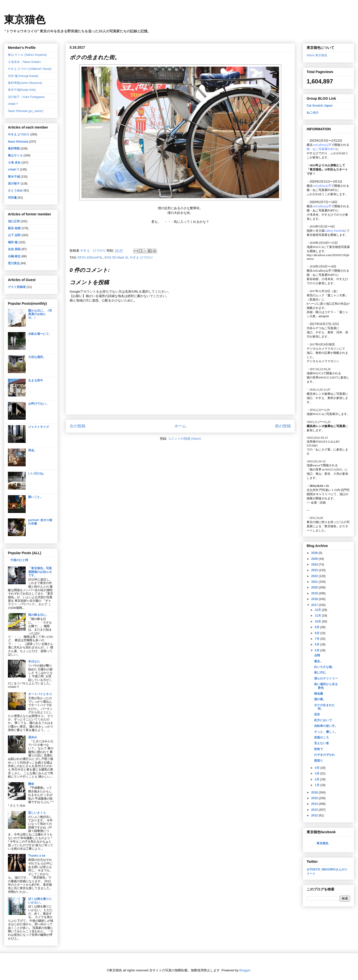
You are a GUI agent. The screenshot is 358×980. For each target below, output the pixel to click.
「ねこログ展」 (323, 450)
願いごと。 (36, 497)
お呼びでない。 (39, 404)
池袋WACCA (315, 247)
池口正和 (14, 221)
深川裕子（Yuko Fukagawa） (27, 97)
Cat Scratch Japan (320, 106)
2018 (315, 599)
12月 (318, 610)
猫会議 (318, 694)
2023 (315, 570)
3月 (318, 773)
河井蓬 (12, 198)
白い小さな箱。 (324, 667)
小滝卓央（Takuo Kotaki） (25, 62)
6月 (318, 644)
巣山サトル (15, 155)
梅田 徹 (13, 242)
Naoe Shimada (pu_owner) (26, 111)
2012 (315, 815)
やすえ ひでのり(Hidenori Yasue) (30, 69)
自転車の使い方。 (326, 726)
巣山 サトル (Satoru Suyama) (27, 55)
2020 (315, 587)
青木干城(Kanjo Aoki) (22, 90)
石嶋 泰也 (14, 256)
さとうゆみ (15, 190)
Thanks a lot (37, 856)
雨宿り (318, 761)
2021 (315, 582)
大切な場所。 (37, 357)
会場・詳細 (316, 503)
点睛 (317, 655)
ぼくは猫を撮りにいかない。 (40, 901)
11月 (318, 616)
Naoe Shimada (18, 142)
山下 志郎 (14, 235)
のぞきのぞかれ (324, 755)
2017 (315, 605)
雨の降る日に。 (39, 615)
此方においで (323, 720)
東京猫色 (25, 20)
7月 (318, 639)
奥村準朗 (14, 149)
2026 (315, 553)
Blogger (245, 970)
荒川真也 (14, 263)
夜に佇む (320, 673)
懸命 (31, 784)
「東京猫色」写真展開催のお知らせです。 (40, 572)
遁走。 (318, 661)
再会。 (33, 450)
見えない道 (321, 743)
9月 (318, 627)
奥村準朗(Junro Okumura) (25, 83)
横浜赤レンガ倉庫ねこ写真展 (326, 394)
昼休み (33, 737)
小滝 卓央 (14, 163)
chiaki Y (13, 104)
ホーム (180, 426)
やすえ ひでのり (141, 257)
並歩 (317, 714)
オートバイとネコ (40, 694)
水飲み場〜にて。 (40, 334)
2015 (315, 798)
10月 (318, 622)
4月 (318, 768)
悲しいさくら (37, 813)
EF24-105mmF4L (90, 257)
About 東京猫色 (317, 55)
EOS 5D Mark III (116, 257)
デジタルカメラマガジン (323, 361)
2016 (315, 792)
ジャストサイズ (39, 427)
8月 (318, 633)
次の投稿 (78, 426)
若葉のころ (321, 737)
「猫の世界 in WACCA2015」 (326, 470)
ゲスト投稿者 (17, 287)
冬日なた (34, 661)
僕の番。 (320, 699)
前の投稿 (283, 426)
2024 (315, 565)
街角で (318, 749)
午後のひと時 (19, 560)
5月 (318, 650)
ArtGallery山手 (322, 271)
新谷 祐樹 (14, 228)
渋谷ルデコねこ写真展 (321, 328)
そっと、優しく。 (326, 732)
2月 (318, 779)
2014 (315, 804)
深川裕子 (14, 184)
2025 (315, 559)
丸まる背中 (36, 380)
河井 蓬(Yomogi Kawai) (23, 76)
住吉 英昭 (14, 249)
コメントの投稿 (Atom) (184, 439)
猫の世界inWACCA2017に (324, 377)
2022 (315, 576)
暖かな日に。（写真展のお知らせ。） (40, 314)
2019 (315, 593)
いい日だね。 (37, 473)
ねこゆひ (313, 113)
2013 (315, 810)
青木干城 (14, 177)
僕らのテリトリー (326, 678)
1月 (318, 785)
